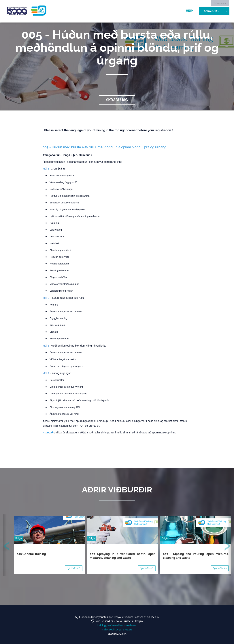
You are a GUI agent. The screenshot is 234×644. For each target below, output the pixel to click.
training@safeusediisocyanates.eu (117, 625)
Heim (190, 11)
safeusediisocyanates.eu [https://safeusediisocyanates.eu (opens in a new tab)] (117, 630)
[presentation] (7, 547)
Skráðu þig (212, 11)
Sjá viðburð (74, 568)
